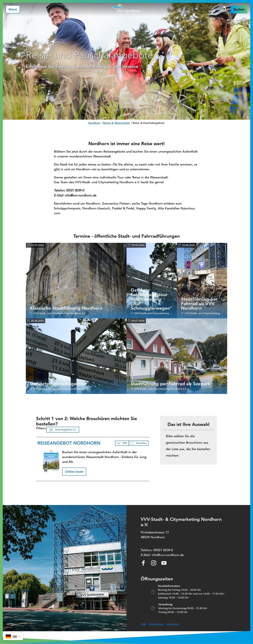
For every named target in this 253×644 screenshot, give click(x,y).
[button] (239, 9)
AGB (143, 624)
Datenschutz (156, 624)
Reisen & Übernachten (116, 123)
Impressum (173, 624)
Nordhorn (94, 123)
